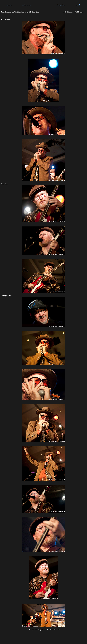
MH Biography (69, 12)
